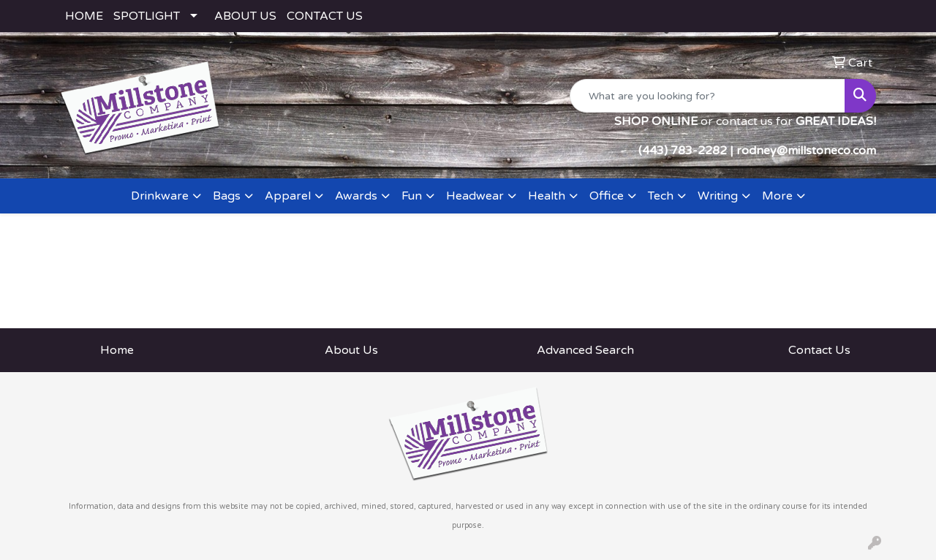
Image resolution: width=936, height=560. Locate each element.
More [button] (777, 196)
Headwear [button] (475, 196)
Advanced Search (585, 350)
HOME (84, 16)
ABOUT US (245, 16)
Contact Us (819, 350)
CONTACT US (325, 16)
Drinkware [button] (160, 196)
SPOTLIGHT (147, 16)
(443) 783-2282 (683, 151)
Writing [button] (718, 196)
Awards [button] (356, 196)
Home (117, 350)
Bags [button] (227, 196)
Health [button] (547, 196)
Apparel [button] (288, 196)
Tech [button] (661, 196)
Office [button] (607, 196)
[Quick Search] (707, 96)
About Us (351, 350)
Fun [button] (412, 196)
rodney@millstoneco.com (806, 151)
